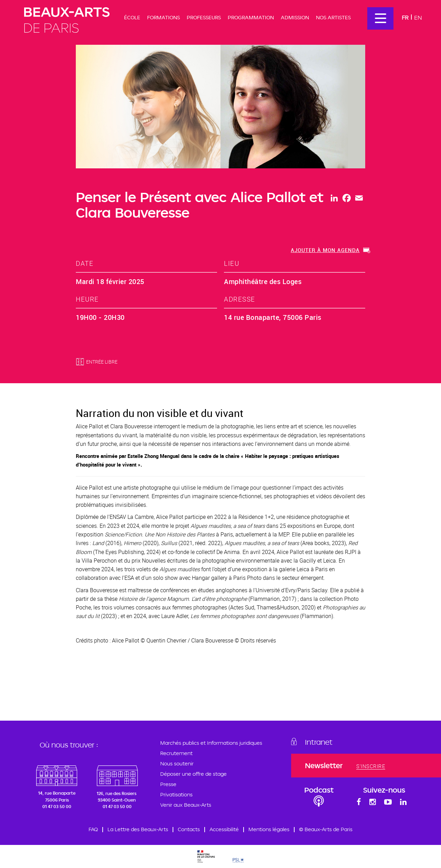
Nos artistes (333, 17)
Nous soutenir (177, 764)
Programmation (251, 17)
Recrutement (176, 753)
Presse (168, 784)
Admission (295, 17)
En (418, 17)
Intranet (319, 742)
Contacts (189, 829)
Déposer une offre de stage (193, 774)
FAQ (93, 829)
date (85, 263)
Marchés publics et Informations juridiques (211, 743)
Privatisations (176, 794)
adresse (240, 299)
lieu (232, 263)
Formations (163, 17)
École (132, 17)
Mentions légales (269, 829)
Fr (405, 17)
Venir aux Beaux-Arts (186, 805)
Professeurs (204, 17)
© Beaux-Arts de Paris (326, 829)
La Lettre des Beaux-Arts (138, 829)
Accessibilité (224, 829)
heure (87, 299)
